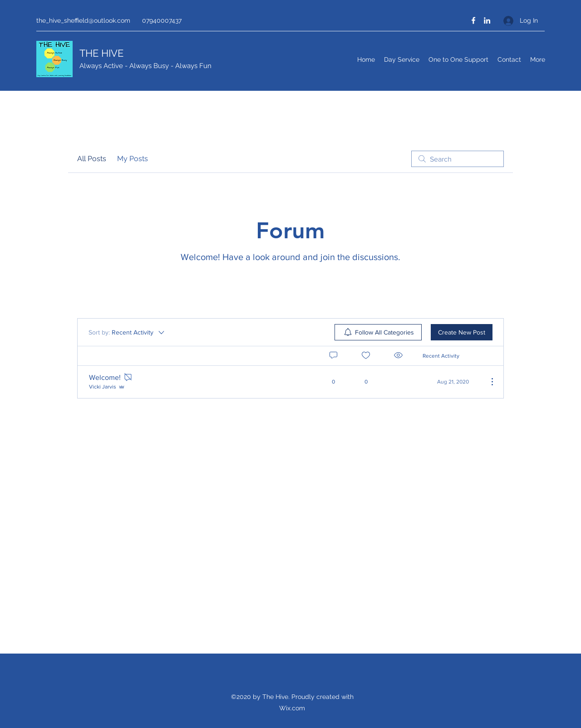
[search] (458, 159)
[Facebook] (473, 20)
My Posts (133, 159)
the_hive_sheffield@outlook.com (83, 20)
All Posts (92, 159)
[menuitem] (378, 332)
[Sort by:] (127, 332)
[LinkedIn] (487, 20)
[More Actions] (487, 382)
